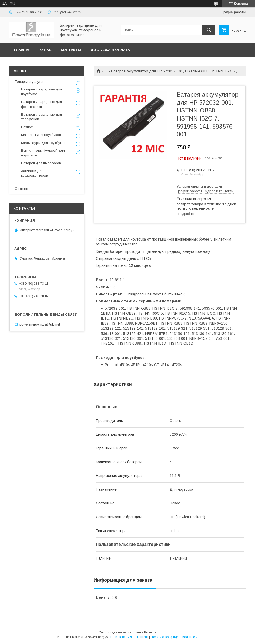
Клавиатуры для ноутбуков (43, 143)
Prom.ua (150, 632)
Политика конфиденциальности (174, 637)
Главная (22, 50)
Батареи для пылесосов (41, 163)
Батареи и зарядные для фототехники (42, 104)
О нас (46, 50)
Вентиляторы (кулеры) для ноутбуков (43, 153)
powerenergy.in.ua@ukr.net (40, 324)
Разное (27, 127)
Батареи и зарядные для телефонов (42, 117)
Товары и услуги (29, 82)
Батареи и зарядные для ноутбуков (42, 92)
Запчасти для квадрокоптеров (34, 173)
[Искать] (209, 30)
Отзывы (21, 188)
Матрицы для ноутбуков (41, 135)
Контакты (71, 50)
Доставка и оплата (110, 50)
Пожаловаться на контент (129, 637)
